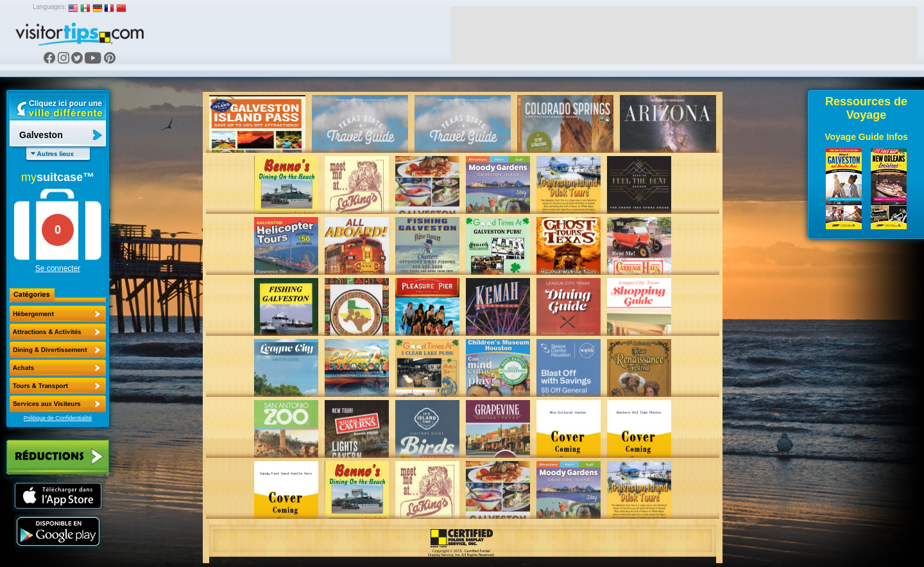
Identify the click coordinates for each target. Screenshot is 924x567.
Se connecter (58, 268)
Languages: (49, 7)
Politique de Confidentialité (58, 418)
